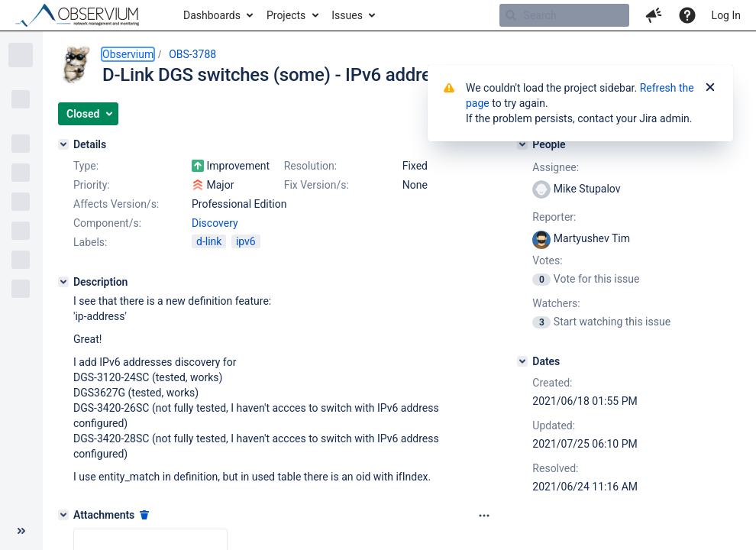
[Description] (63, 282)
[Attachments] (63, 515)
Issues (347, 15)
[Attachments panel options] (484, 516)
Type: (86, 166)
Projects (286, 15)
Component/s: (107, 223)
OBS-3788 (192, 54)
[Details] (63, 144)
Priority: (92, 185)
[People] (522, 144)
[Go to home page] (84, 15)
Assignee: (556, 167)
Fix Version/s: (317, 185)
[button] (654, 15)
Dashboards (212, 15)
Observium (128, 54)
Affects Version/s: (116, 204)
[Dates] (522, 361)
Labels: (90, 242)
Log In (726, 15)
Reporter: (554, 217)
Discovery (215, 223)
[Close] (710, 88)
